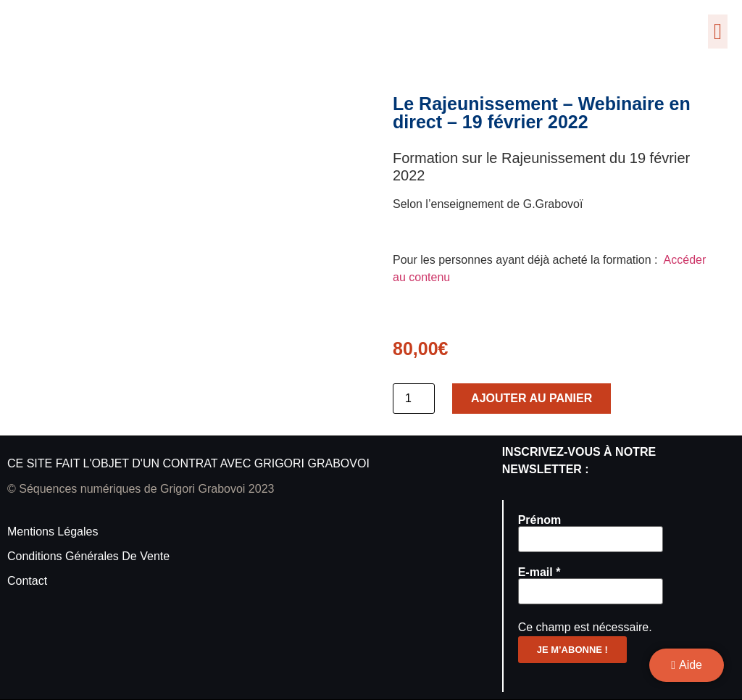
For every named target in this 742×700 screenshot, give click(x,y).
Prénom (540, 520)
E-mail (539, 572)
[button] (718, 32)
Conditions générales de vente (88, 556)
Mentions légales (53, 532)
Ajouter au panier (532, 398)
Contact (27, 581)
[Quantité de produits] (414, 399)
